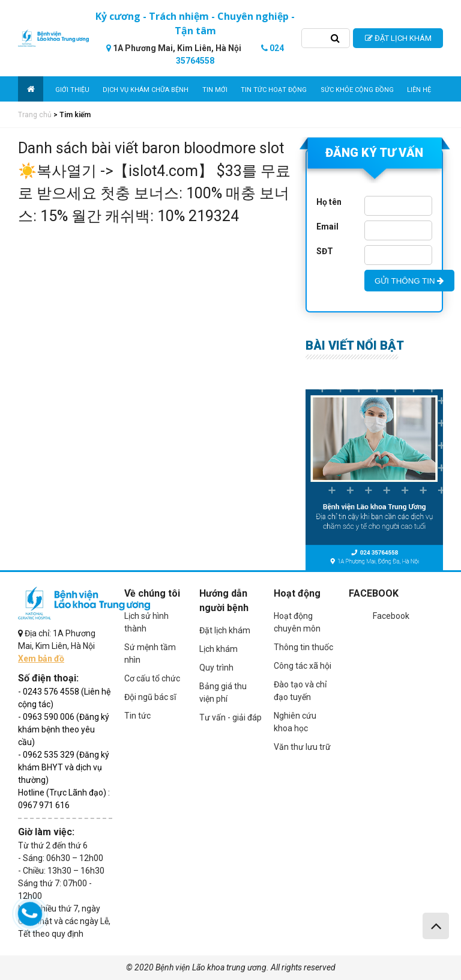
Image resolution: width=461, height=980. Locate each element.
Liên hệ (419, 90)
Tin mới (215, 90)
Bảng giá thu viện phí (223, 692)
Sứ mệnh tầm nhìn (150, 653)
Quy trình (216, 668)
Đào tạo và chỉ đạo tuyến (300, 691)
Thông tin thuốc (303, 647)
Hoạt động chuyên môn (297, 622)
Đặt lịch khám (225, 630)
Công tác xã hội (303, 666)
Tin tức (137, 716)
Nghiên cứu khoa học (295, 722)
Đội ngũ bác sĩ (150, 697)
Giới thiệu (72, 90)
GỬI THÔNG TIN (409, 281)
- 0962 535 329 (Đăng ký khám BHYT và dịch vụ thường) (64, 767)
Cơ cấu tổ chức (152, 678)
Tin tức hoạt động (274, 90)
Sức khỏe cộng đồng (357, 90)
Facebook (391, 616)
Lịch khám (218, 649)
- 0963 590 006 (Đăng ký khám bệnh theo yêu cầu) (64, 729)
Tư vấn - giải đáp (230, 717)
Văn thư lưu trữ (302, 747)
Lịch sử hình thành (146, 622)
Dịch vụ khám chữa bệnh (146, 90)
